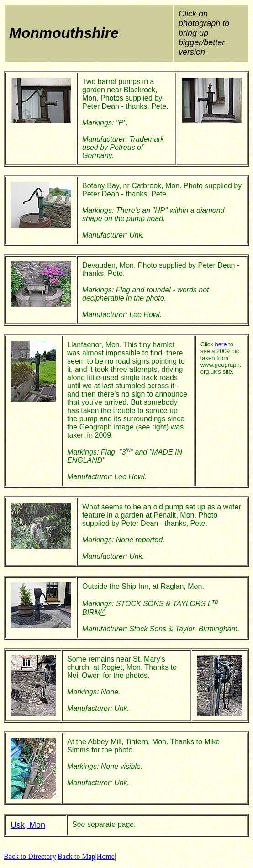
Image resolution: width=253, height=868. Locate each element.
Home (106, 856)
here (221, 344)
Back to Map (76, 856)
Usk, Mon (28, 825)
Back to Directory (30, 856)
